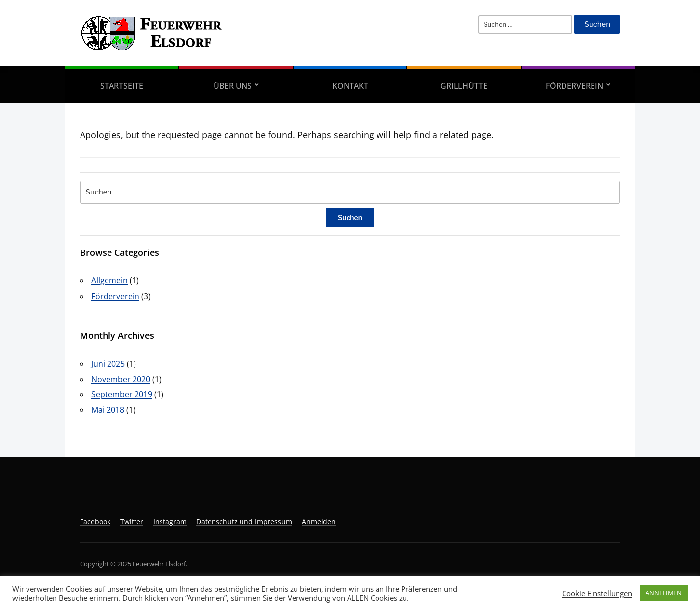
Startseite (122, 86)
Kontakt (350, 86)
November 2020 (121, 379)
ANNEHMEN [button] (664, 593)
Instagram (170, 521)
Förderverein (575, 86)
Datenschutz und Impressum (244, 521)
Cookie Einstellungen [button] (597, 593)
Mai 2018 (108, 410)
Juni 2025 (108, 364)
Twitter (132, 521)
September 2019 (122, 394)
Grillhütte (464, 86)
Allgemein (109, 280)
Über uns (233, 86)
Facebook (95, 521)
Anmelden (319, 521)
